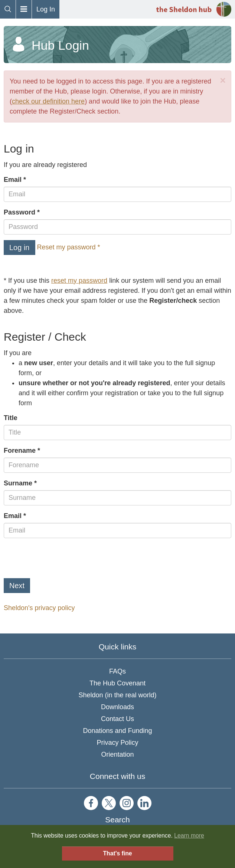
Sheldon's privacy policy (39, 608)
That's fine (117, 853)
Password (19, 212)
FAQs (117, 671)
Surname (18, 483)
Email (13, 180)
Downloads (117, 707)
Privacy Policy (117, 743)
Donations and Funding (117, 731)
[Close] (223, 81)
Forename (20, 451)
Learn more (189, 836)
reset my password (79, 281)
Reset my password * (69, 247)
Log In (46, 9)
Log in (19, 248)
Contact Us (117, 719)
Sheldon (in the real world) (117, 695)
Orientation (117, 754)
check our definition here (48, 101)
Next (17, 586)
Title (11, 418)
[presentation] (60, 558)
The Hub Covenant (117, 683)
